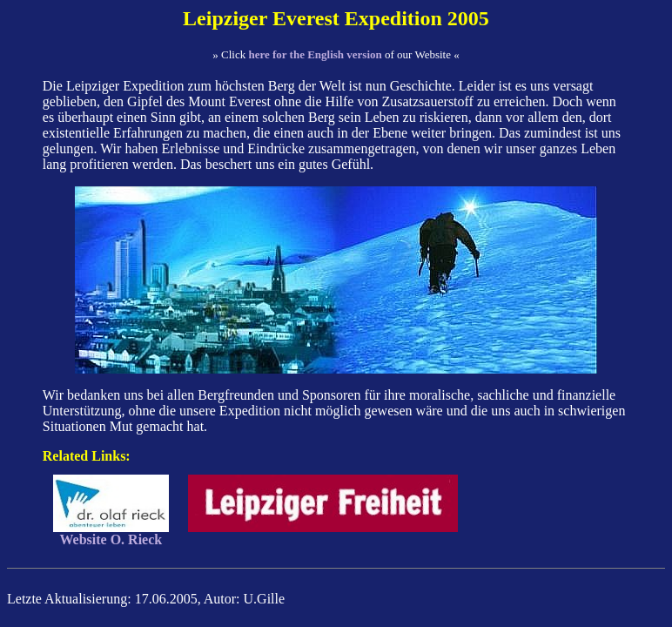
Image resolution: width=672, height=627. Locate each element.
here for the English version (315, 54)
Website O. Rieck (111, 533)
